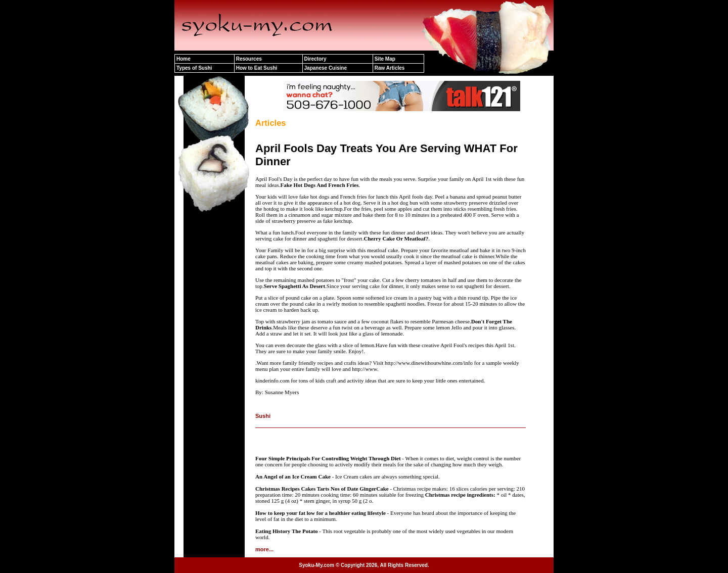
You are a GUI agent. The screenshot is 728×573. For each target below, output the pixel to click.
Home (184, 59)
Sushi (263, 416)
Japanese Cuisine (326, 68)
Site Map (385, 59)
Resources (249, 59)
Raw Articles (390, 68)
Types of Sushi (194, 68)
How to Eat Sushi (257, 68)
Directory (315, 59)
